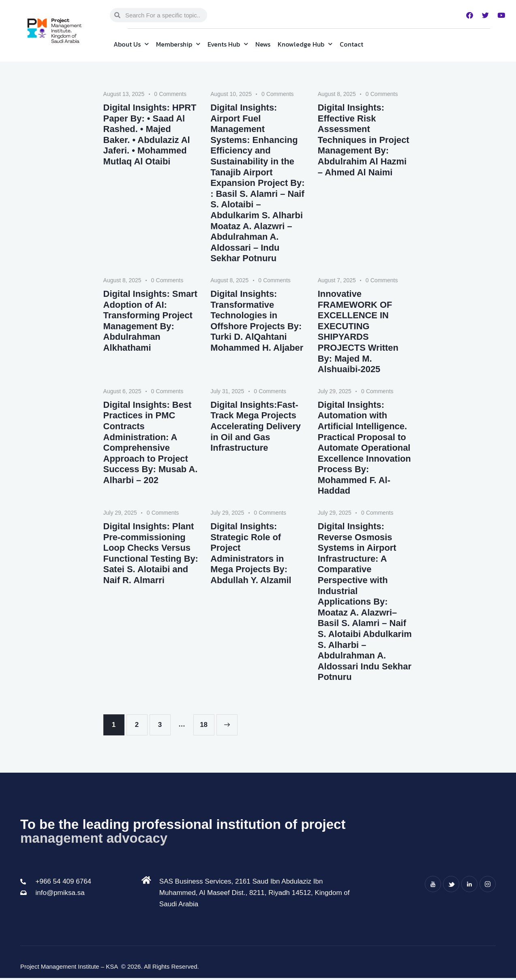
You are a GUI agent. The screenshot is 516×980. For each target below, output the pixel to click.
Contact (351, 44)
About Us (131, 44)
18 (207, 723)
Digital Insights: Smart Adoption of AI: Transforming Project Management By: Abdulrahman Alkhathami (151, 322)
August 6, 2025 (122, 392)
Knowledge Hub (305, 44)
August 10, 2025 (231, 94)
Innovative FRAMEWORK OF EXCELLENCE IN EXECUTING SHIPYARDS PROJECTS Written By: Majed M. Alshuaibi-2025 (358, 332)
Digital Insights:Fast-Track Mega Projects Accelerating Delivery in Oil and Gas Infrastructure (256, 427)
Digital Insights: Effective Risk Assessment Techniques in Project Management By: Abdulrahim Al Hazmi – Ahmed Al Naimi (364, 140)
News (263, 44)
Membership (178, 44)
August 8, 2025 (337, 94)
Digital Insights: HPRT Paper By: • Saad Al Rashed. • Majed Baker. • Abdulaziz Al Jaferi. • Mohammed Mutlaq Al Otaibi (150, 135)
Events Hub (228, 44)
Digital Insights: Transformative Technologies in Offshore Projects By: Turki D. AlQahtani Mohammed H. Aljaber (257, 322)
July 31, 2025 (227, 392)
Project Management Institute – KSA (70, 968)
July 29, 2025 (335, 392)
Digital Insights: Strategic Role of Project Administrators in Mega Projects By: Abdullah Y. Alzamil (251, 555)
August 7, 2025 (337, 281)
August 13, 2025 (124, 94)
